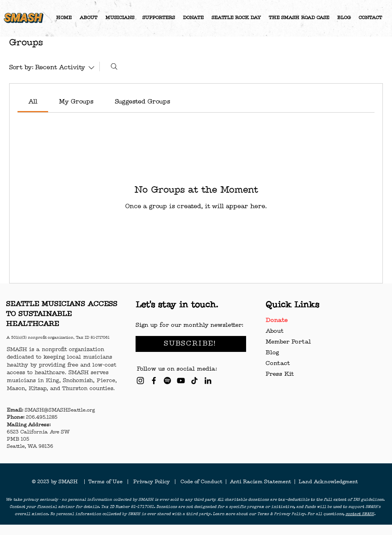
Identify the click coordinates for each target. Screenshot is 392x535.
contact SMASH (360, 514)
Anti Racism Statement (261, 482)
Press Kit (280, 374)
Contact (278, 364)
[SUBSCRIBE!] (191, 344)
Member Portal (288, 342)
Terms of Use (108, 482)
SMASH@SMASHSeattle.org (60, 410)
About (275, 331)
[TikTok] (194, 381)
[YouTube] (181, 381)
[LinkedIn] (208, 381)
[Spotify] (167, 381)
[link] (33, 102)
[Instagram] (140, 381)
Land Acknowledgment (328, 482)
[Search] (114, 66)
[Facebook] (154, 381)
